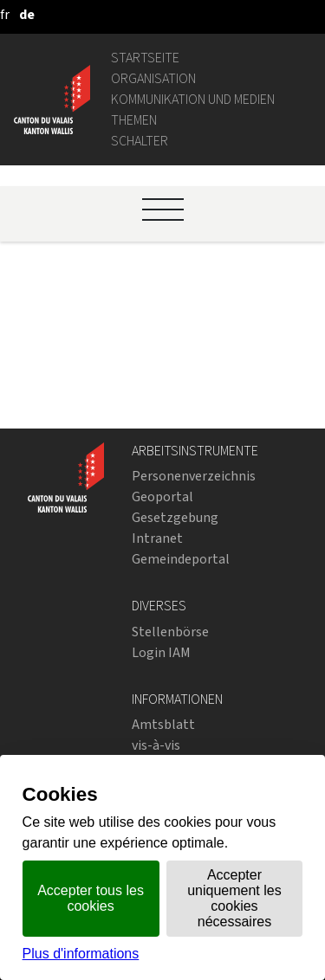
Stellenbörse (170, 632)
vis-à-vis (156, 745)
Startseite (145, 58)
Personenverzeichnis (194, 476)
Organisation (153, 78)
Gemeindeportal (181, 559)
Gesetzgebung (175, 517)
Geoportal (162, 496)
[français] (5, 14)
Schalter (140, 141)
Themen (134, 120)
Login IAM (161, 652)
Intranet (157, 538)
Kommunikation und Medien (193, 99)
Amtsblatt (163, 724)
